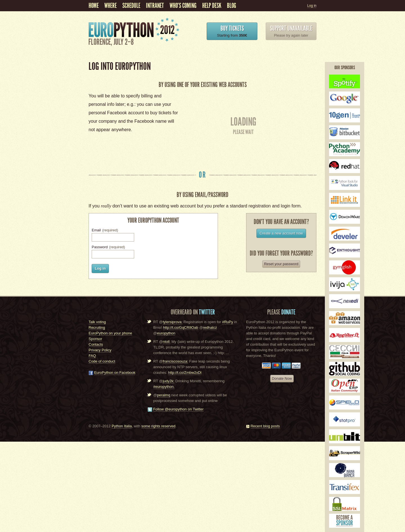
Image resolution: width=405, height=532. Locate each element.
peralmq (164, 395)
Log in (312, 6)
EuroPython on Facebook (115, 373)
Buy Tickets (232, 28)
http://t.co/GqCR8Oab (181, 328)
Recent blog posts (265, 426)
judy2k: (169, 381)
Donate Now (282, 378)
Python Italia (122, 426)
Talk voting (97, 322)
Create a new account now (281, 233)
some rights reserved (158, 426)
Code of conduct (102, 361)
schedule (131, 6)
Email (105, 230)
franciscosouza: (175, 361)
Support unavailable (291, 28)
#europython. (164, 387)
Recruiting (97, 328)
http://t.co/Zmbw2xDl (185, 373)
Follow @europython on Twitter (178, 409)
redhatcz (210, 328)
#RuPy (228, 322)
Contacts (96, 344)
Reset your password (281, 264)
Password (108, 247)
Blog (232, 6)
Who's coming (183, 6)
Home (94, 6)
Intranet (155, 6)
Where (111, 6)
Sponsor (95, 339)
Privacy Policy (100, 350)
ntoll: (167, 342)
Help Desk (212, 6)
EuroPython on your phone (110, 333)
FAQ (92, 356)
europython (166, 333)
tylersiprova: (173, 322)
